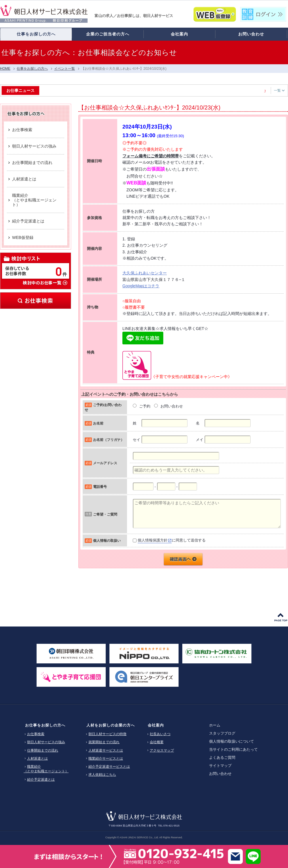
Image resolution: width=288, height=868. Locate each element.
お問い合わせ (220, 774)
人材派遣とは (37, 758)
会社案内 (156, 725)
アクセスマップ (162, 750)
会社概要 (157, 742)
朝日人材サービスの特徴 (107, 734)
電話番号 (100, 487)
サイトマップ (220, 766)
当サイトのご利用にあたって (233, 749)
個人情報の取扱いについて (232, 741)
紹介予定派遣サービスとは (109, 767)
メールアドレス (105, 463)
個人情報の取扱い (107, 540)
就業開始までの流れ (104, 742)
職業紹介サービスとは (106, 758)
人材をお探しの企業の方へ (111, 725)
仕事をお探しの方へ (32, 69)
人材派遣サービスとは (106, 750)
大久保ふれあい (137, 273)
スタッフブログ (222, 733)
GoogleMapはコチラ (141, 286)
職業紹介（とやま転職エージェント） (46, 769)
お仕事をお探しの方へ (45, 725)
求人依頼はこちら (102, 775)
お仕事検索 (36, 301)
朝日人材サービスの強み (46, 742)
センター (159, 273)
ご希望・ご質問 (105, 514)
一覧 (279, 90)
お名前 (98, 423)
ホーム (215, 725)
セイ (137, 440)
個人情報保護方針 (153, 540)
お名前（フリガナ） (109, 440)
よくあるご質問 (222, 757)
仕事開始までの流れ (43, 750)
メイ (200, 440)
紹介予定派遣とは (41, 780)
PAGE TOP (281, 620)
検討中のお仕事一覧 (45, 282)
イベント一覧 (65, 69)
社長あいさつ (160, 734)
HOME (5, 69)
